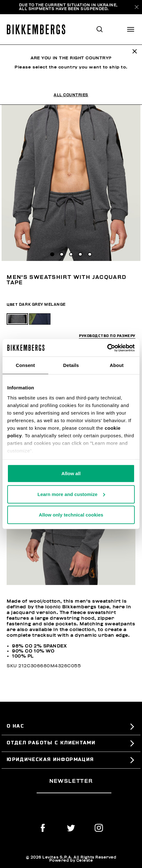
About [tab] (117, 365)
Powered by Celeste (71, 861)
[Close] (136, 7)
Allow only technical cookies (71, 515)
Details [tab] (71, 365)
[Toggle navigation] (131, 29)
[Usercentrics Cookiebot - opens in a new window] (107, 348)
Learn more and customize (71, 494)
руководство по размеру (107, 336)
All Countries (71, 95)
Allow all (71, 473)
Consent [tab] (25, 365)
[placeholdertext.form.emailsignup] (74, 790)
